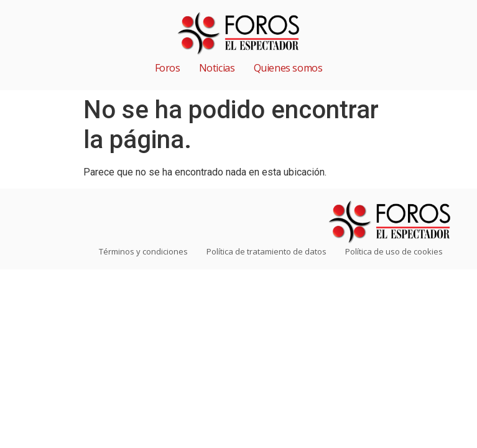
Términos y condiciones (143, 251)
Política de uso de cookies (394, 251)
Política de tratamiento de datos (266, 251)
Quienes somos (288, 68)
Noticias (217, 68)
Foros (168, 68)
